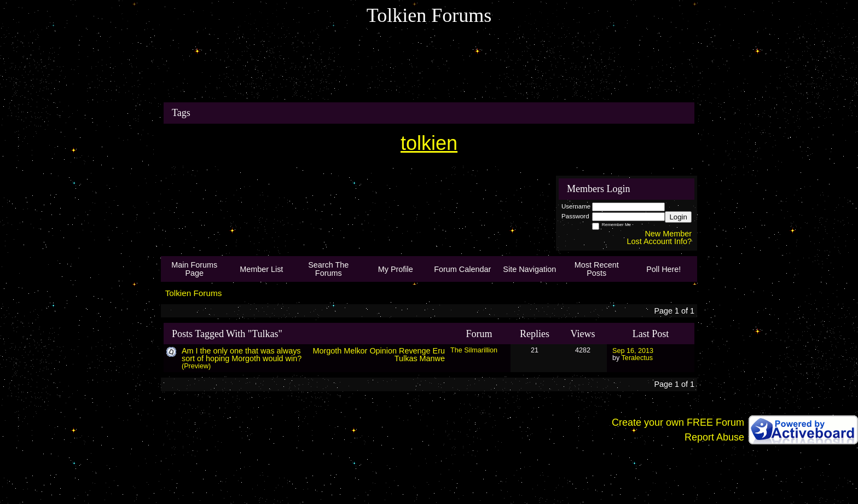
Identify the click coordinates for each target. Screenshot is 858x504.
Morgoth (327, 351)
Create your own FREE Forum (678, 422)
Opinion (383, 351)
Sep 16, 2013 (633, 351)
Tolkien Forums (194, 293)
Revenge (415, 351)
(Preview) (196, 366)
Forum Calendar (462, 269)
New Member (668, 234)
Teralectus (637, 358)
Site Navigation (529, 269)
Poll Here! (663, 269)
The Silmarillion (474, 350)
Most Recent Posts (597, 269)
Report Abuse (714, 437)
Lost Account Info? (659, 241)
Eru (439, 351)
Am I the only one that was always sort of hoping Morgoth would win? (242, 355)
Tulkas (406, 358)
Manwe (432, 358)
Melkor (355, 351)
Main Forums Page (194, 269)
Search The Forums (328, 269)
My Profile (396, 269)
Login (678, 217)
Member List (261, 269)
